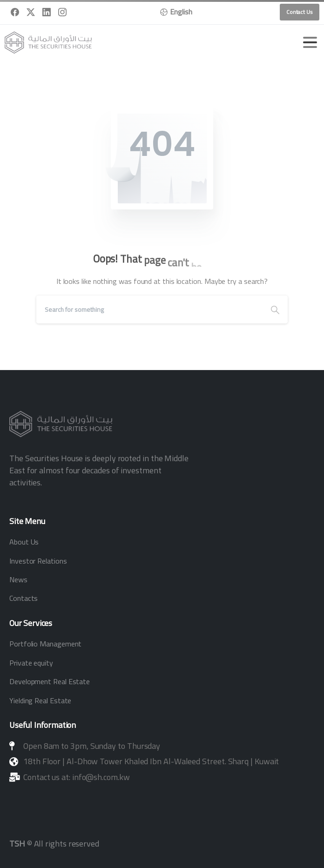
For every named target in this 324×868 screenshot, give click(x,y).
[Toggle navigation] (310, 42)
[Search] (149, 310)
